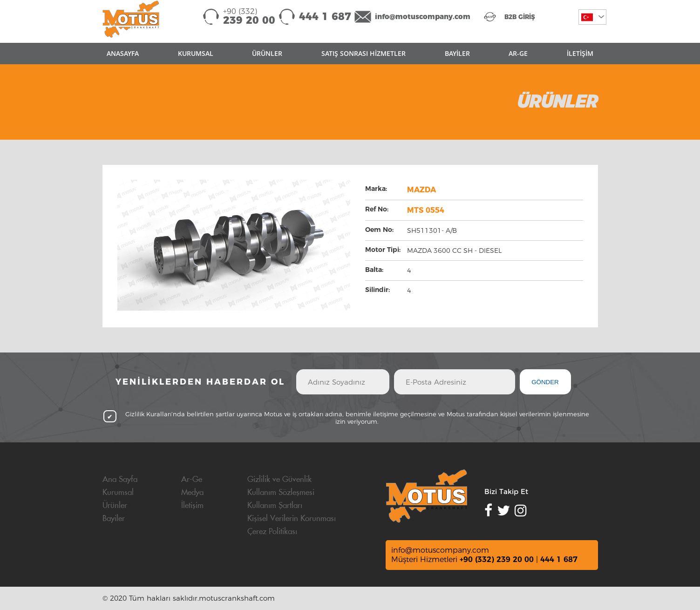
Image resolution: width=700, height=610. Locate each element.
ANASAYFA (123, 53)
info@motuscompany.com (423, 17)
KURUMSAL (196, 53)
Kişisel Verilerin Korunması (292, 519)
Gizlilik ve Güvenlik (279, 480)
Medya (192, 493)
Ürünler (115, 506)
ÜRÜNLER (267, 53)
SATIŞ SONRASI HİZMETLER (364, 53)
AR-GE (518, 53)
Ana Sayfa (120, 480)
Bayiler (114, 519)
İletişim (192, 506)
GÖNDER (545, 382)
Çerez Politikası (272, 532)
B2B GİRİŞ (520, 17)
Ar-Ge (192, 480)
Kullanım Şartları (275, 506)
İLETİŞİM (580, 53)
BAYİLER (457, 53)
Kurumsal (118, 493)
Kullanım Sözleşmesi (281, 493)
